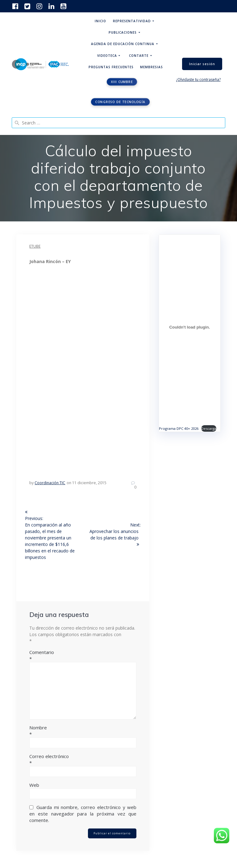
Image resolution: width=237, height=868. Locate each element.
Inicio (100, 21)
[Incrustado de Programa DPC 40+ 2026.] (189, 327)
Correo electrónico (83, 760)
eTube (35, 246)
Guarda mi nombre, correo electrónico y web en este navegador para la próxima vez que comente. (83, 814)
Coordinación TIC (50, 483)
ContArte (139, 56)
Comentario (83, 656)
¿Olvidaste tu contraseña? (198, 80)
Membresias (152, 67)
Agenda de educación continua (123, 44)
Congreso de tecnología (120, 102)
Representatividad (132, 21)
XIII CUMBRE (122, 82)
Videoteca (107, 56)
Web (34, 785)
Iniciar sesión (202, 64)
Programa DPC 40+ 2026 (179, 428)
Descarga (209, 428)
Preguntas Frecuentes (111, 67)
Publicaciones (123, 32)
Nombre (83, 731)
